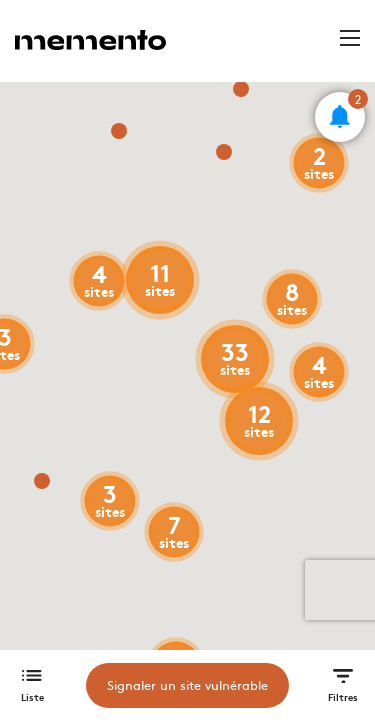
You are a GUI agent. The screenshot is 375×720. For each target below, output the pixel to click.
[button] (340, 117)
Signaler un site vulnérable (187, 685)
